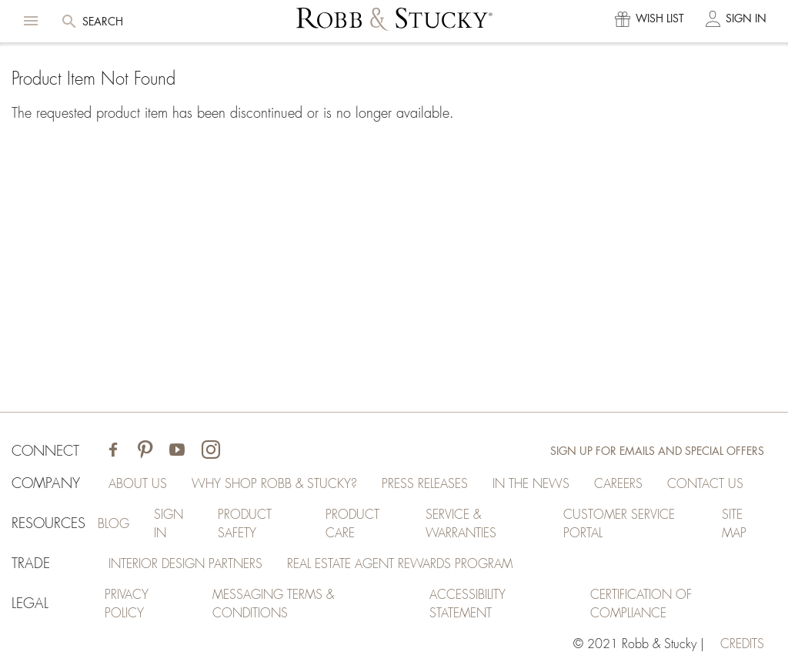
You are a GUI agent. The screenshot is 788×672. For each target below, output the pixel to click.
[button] (31, 21)
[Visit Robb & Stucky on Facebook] (113, 451)
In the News (531, 484)
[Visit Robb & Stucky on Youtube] (177, 451)
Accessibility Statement (467, 604)
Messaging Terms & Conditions (273, 604)
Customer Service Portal (619, 524)
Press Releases (425, 484)
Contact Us (705, 484)
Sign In (169, 524)
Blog (114, 524)
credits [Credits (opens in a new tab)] (742, 644)
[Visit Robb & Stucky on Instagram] (211, 451)
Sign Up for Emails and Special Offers (657, 451)
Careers (618, 484)
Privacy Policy (127, 604)
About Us (138, 484)
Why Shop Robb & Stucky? (274, 484)
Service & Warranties (461, 524)
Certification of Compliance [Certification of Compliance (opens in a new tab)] (641, 604)
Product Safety (245, 524)
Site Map (734, 524)
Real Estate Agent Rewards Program (400, 564)
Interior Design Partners (185, 564)
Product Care (352, 524)
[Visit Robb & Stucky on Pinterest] (145, 451)
